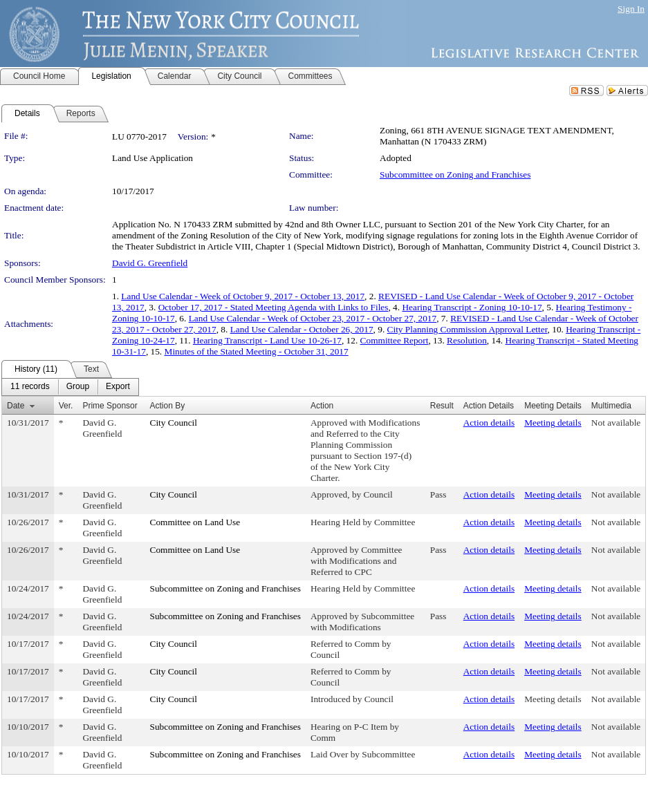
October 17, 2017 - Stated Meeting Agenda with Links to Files (274, 307)
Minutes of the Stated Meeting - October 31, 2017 (257, 351)
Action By (168, 406)
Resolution (467, 340)
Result (442, 406)
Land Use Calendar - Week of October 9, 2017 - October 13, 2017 (243, 296)
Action (322, 406)
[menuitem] (30, 387)
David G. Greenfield (150, 263)
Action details (489, 423)
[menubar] (70, 387)
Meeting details (553, 423)
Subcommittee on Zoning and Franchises (455, 174)
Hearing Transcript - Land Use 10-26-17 (267, 340)
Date (16, 406)
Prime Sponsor (110, 406)
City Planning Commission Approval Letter (468, 329)
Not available (616, 423)
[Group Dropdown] (78, 387)
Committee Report (395, 340)
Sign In (631, 9)
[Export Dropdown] (118, 387)
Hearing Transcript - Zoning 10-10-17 (472, 307)
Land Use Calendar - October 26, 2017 (302, 329)
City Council (174, 423)
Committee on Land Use (195, 522)
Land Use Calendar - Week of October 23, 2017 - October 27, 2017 (313, 318)
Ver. (66, 406)
